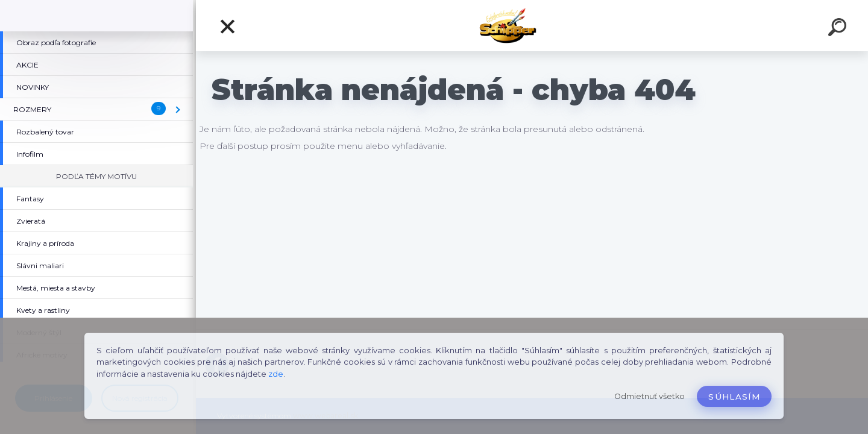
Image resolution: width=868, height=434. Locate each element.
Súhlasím (734, 397)
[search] (839, 29)
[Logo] (532, 26)
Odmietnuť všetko (649, 396)
